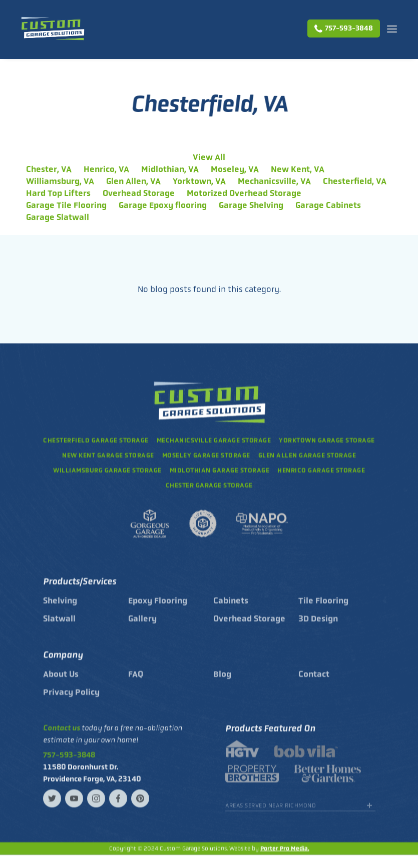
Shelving (60, 607)
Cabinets (231, 607)
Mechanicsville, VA (274, 181)
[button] (392, 28)
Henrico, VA (106, 169)
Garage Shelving (251, 205)
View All (209, 157)
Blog (222, 680)
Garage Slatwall (58, 217)
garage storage (220, 471)
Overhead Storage (139, 193)
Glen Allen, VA (133, 181)
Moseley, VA (235, 169)
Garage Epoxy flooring (163, 205)
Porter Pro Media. (285, 849)
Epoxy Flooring (158, 607)
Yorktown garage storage (327, 441)
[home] (53, 28)
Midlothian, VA (170, 169)
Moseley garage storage (206, 456)
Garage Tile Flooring (66, 205)
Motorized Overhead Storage (244, 193)
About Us (61, 680)
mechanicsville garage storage (214, 441)
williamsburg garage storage (107, 471)
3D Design (318, 625)
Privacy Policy (71, 698)
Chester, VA (49, 169)
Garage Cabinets (328, 205)
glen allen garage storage (307, 456)
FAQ (136, 680)
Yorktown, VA (199, 181)
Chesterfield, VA (355, 181)
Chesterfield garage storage (96, 441)
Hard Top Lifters (58, 193)
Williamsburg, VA (60, 181)
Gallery (142, 625)
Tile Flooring (323, 607)
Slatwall (59, 625)
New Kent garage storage (108, 456)
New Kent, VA (298, 169)
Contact (314, 680)
